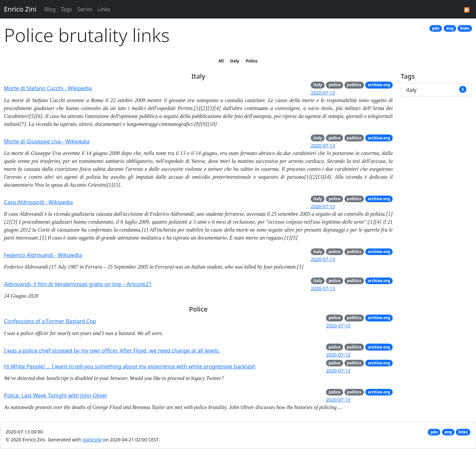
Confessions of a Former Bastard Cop (50, 321)
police (335, 85)
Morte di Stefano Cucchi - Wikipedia (48, 88)
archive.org (379, 85)
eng (450, 28)
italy (318, 85)
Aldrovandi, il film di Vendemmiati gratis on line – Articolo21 (78, 284)
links (465, 28)
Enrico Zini (20, 9)
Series (85, 9)
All (221, 61)
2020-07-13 (323, 93)
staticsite (92, 440)
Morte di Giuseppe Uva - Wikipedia (47, 141)
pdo (436, 28)
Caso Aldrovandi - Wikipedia (38, 202)
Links (104, 9)
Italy (235, 61)
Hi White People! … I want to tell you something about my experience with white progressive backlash (130, 366)
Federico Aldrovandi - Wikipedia (43, 255)
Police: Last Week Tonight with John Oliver (56, 395)
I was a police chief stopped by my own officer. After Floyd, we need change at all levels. (112, 351)
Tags (66, 9)
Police (252, 61)
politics (354, 85)
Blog (50, 9)
